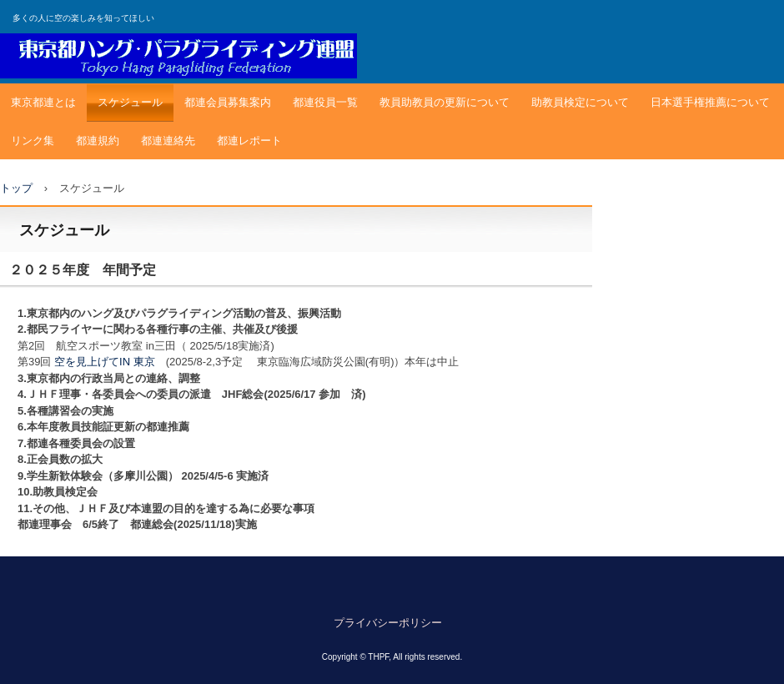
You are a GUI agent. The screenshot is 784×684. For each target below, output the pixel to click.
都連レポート (249, 141)
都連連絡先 (168, 141)
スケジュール (130, 102)
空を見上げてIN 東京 (105, 362)
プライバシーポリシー (388, 623)
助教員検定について (580, 102)
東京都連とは (43, 102)
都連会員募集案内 (228, 102)
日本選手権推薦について (710, 102)
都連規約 (98, 141)
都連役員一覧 (325, 102)
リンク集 (33, 141)
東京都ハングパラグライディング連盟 (178, 56)
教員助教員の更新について (445, 102)
